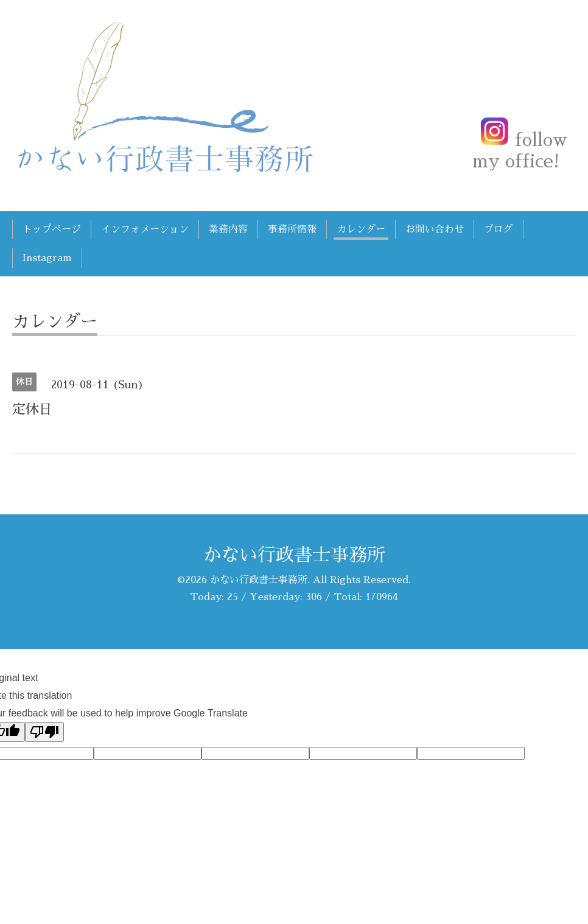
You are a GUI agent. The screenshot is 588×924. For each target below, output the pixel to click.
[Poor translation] (44, 732)
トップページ (52, 229)
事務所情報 (292, 229)
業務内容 (228, 229)
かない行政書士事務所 (294, 555)
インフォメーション (145, 229)
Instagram (47, 258)
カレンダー (361, 229)
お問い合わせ (435, 229)
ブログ (499, 229)
